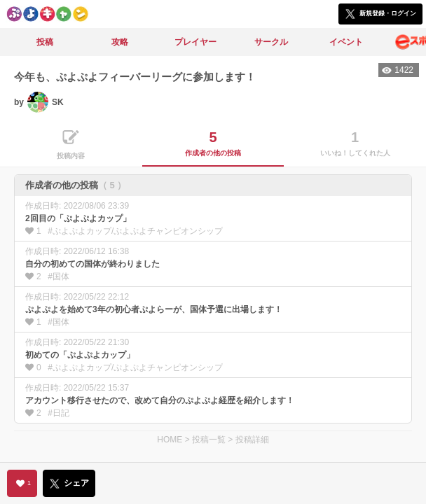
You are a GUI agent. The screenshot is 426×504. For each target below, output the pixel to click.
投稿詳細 (252, 440)
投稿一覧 (209, 440)
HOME (170, 440)
